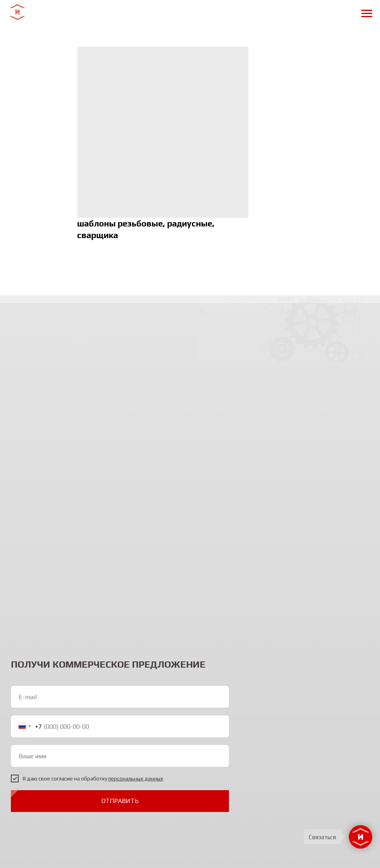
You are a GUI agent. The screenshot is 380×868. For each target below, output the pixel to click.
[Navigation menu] (367, 14)
